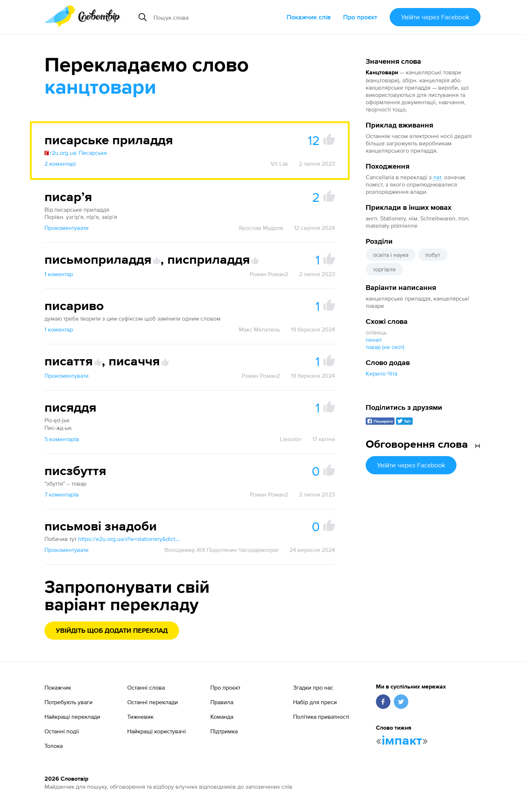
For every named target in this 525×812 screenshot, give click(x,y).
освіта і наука (391, 255)
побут (433, 255)
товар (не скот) (385, 347)
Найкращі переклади (72, 717)
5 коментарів (62, 439)
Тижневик (140, 717)
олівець (376, 332)
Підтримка (224, 731)
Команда (222, 717)
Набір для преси (315, 702)
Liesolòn (291, 439)
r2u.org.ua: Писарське (76, 153)
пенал (374, 340)
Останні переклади (153, 702)
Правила (222, 702)
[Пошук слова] (209, 17)
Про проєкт (360, 17)
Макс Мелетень (259, 329)
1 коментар (59, 274)
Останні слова (146, 687)
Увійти (435, 17)
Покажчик (58, 687)
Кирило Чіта (382, 373)
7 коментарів (62, 494)
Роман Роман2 (269, 274)
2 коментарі (60, 164)
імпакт (402, 741)
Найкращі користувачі (157, 731)
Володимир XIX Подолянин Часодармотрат (221, 550)
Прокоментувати (67, 228)
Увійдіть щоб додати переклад (112, 631)
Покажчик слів (309, 17)
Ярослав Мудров (261, 228)
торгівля (384, 269)
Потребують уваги (69, 702)
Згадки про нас (313, 687)
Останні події (62, 731)
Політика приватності (321, 717)
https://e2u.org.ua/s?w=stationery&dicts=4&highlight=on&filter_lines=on (129, 539)
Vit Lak (279, 164)
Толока (54, 746)
